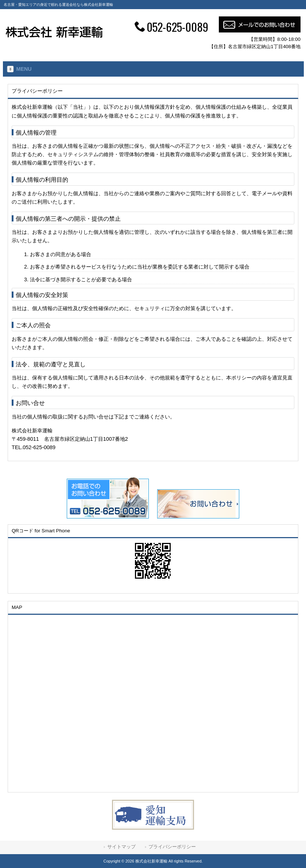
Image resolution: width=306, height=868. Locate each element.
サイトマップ (121, 847)
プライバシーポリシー (172, 847)
